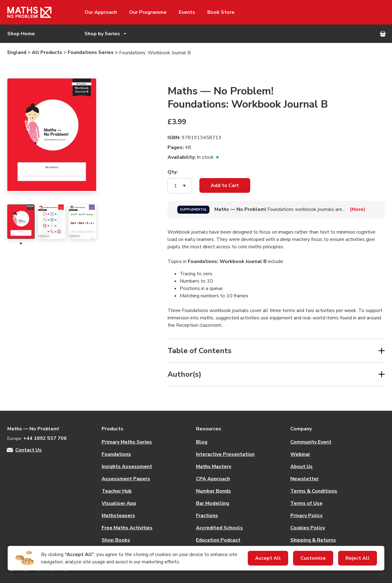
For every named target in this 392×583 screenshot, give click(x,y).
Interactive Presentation (225, 454)
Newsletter (305, 479)
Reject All (358, 558)
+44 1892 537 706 (45, 438)
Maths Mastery (214, 467)
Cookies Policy (308, 528)
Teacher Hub (117, 491)
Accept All (268, 558)
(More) (358, 209)
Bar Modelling (213, 503)
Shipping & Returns (313, 540)
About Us (302, 467)
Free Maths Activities (127, 528)
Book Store (221, 12)
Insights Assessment (127, 467)
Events (187, 12)
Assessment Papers (126, 479)
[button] (180, 186)
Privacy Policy (306, 516)
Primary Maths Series (127, 442)
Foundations (116, 454)
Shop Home (21, 34)
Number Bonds (213, 491)
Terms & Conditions (314, 491)
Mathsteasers (118, 516)
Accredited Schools (219, 528)
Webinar (300, 454)
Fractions (207, 516)
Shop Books (116, 540)
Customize (313, 558)
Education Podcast (218, 540)
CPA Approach (213, 479)
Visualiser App (119, 503)
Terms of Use (306, 503)
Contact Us (28, 450)
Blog (202, 442)
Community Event (311, 442)
